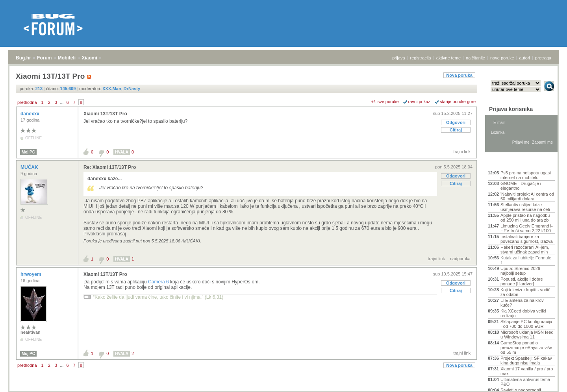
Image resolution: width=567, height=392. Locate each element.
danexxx (31, 114)
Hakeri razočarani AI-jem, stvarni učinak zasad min (525, 250)
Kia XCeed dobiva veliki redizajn (523, 313)
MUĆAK (30, 167)
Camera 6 (158, 282)
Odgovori (456, 122)
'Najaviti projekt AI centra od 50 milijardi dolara (527, 196)
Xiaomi (89, 58)
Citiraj (456, 130)
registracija (421, 58)
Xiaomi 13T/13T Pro (105, 114)
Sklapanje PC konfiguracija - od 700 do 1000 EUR (526, 324)
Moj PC (28, 152)
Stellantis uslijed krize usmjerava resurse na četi (525, 207)
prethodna (27, 102)
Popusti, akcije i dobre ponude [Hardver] (522, 281)
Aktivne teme (506, 162)
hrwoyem (31, 274)
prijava (398, 58)
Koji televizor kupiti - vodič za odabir (525, 292)
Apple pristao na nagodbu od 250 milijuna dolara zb (525, 218)
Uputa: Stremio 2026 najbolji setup (520, 271)
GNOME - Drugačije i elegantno (521, 186)
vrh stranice (546, 381)
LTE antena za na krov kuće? (522, 303)
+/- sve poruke (385, 102)
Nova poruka (459, 75)
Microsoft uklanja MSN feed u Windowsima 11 (527, 335)
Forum (44, 58)
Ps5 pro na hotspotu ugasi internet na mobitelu (526, 175)
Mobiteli (67, 58)
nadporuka (460, 259)
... (62, 102)
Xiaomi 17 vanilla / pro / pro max (527, 371)
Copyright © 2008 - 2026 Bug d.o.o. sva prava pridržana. (283, 390)
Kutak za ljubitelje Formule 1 (526, 260)
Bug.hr (23, 58)
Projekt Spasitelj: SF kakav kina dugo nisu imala (526, 361)
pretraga (543, 58)
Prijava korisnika (511, 109)
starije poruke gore (458, 102)
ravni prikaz (419, 102)
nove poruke (502, 58)
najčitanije (475, 58)
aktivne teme (448, 58)
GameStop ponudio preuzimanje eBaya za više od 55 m (526, 348)
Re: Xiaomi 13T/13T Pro (110, 167)
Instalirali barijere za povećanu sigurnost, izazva (527, 239)
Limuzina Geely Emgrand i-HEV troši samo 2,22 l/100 (527, 228)
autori (525, 58)
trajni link (462, 152)
